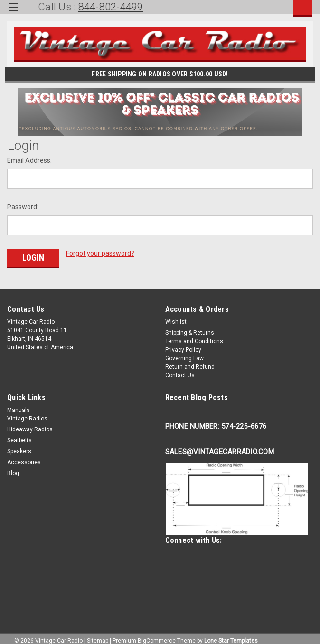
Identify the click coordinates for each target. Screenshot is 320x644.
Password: (23, 207)
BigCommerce (157, 635)
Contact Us (180, 371)
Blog (13, 469)
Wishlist (176, 317)
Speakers (19, 447)
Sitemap (98, 635)
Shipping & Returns (190, 328)
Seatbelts (19, 436)
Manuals (19, 406)
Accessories (24, 458)
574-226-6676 (244, 422)
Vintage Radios (27, 414)
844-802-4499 (111, 7)
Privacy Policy (183, 345)
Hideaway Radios (30, 425)
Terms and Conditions (194, 337)
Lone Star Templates (231, 635)
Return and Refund (190, 363)
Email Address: (29, 160)
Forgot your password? (100, 253)
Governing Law (184, 354)
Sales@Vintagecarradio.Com (220, 448)
